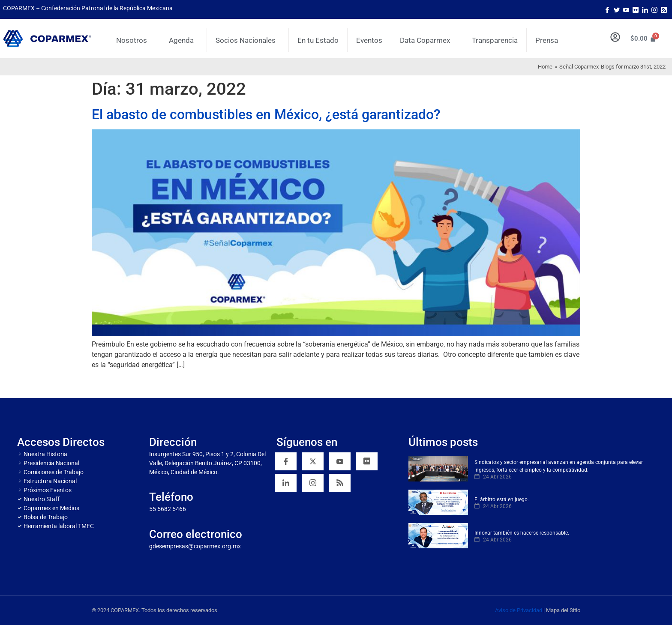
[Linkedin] (286, 483)
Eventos (369, 40)
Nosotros (134, 40)
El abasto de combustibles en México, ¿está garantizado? (266, 114)
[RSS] (340, 483)
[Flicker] (636, 9)
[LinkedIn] (645, 9)
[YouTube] (340, 461)
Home (545, 67)
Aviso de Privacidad (519, 610)
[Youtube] (626, 9)
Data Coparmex (427, 40)
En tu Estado (318, 40)
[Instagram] (654, 9)
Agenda (183, 40)
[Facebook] (607, 9)
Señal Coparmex (579, 67)
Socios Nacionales (248, 40)
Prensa (547, 40)
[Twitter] (617, 9)
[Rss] (664, 9)
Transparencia (495, 40)
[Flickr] (367, 461)
